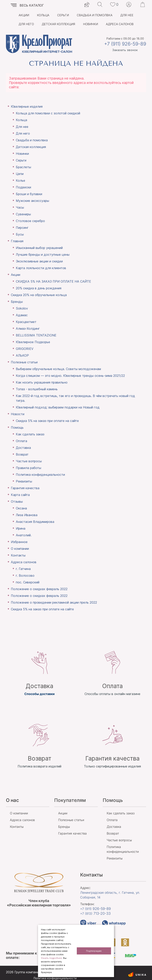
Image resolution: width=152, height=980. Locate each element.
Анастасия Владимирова (35, 522)
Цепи (20, 174)
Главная (17, 241)
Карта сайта (20, 495)
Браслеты (23, 167)
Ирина (21, 528)
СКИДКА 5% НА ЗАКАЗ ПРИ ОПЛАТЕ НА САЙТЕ (53, 281)
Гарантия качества (25, 488)
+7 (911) (95, 909)
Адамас (22, 315)
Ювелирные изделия (27, 106)
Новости (18, 414)
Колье (20, 180)
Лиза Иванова (27, 515)
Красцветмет (26, 322)
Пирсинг (22, 228)
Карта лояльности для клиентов (41, 268)
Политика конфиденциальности (40, 475)
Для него (26, 24)
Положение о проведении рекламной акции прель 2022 (54, 602)
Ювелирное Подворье (33, 342)
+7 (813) (95, 913)
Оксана (21, 508)
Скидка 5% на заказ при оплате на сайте (47, 421)
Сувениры (23, 214)
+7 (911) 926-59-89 (125, 44)
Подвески (23, 187)
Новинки (91, 24)
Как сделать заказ (30, 434)
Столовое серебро (30, 221)
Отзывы (17, 501)
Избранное (19, 542)
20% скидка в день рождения (39, 288)
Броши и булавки (29, 194)
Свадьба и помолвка (95, 15)
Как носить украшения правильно (42, 382)
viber (88, 923)
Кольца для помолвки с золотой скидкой (48, 113)
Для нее (127, 15)
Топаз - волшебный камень (37, 389)
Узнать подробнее (51, 958)
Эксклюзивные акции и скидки (39, 261)
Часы (20, 207)
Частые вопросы (29, 461)
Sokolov (22, 308)
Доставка (23, 448)
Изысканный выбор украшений (39, 248)
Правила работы (28, 468)
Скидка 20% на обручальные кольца (39, 295)
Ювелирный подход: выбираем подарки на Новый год (58, 407)
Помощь (17, 427)
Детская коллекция (58, 24)
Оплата (21, 441)
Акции (24, 15)
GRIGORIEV (25, 349)
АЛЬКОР (22, 355)
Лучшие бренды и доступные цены (43, 254)
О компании (20, 549)
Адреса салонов (120, 24)
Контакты (18, 555)
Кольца (43, 15)
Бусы (20, 234)
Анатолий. (24, 535)
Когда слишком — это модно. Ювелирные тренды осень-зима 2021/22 (70, 376)
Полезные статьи (24, 362)
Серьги (63, 15)
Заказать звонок (125, 50)
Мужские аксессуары (32, 201)
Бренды (17, 302)
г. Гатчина (23, 569)
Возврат (22, 454)
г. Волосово (25, 575)
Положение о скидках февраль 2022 (39, 589)
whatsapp (114, 923)
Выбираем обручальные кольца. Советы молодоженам (58, 369)
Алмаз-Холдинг (28, 329)
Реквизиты (24, 481)
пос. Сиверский (28, 582)
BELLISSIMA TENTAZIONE (36, 335)
